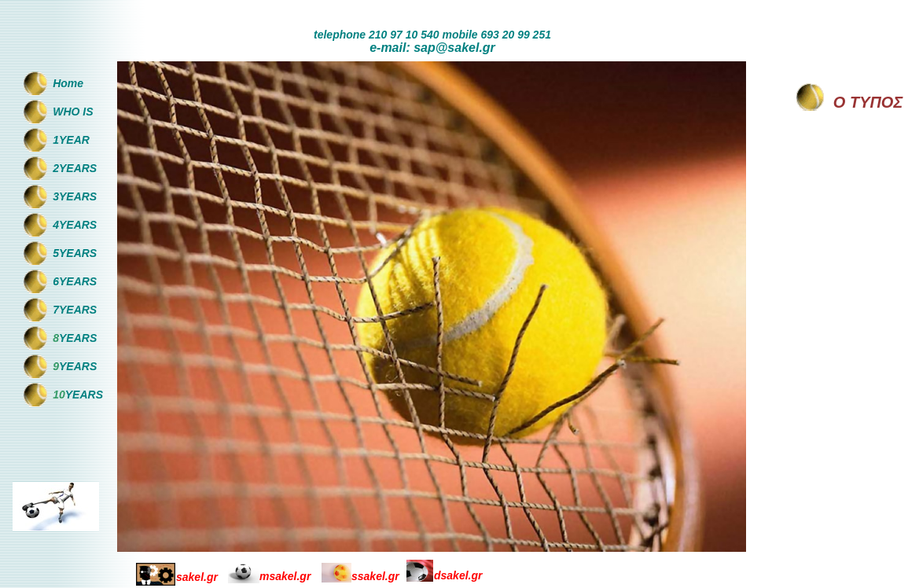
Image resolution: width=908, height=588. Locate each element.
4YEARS (75, 225)
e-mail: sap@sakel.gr (432, 48)
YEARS (78, 338)
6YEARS (75, 281)
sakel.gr (197, 577)
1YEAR (71, 140)
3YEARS (75, 197)
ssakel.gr (375, 576)
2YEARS (75, 168)
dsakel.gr (458, 575)
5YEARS (75, 253)
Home (68, 83)
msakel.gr (285, 576)
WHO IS (73, 112)
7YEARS (75, 310)
